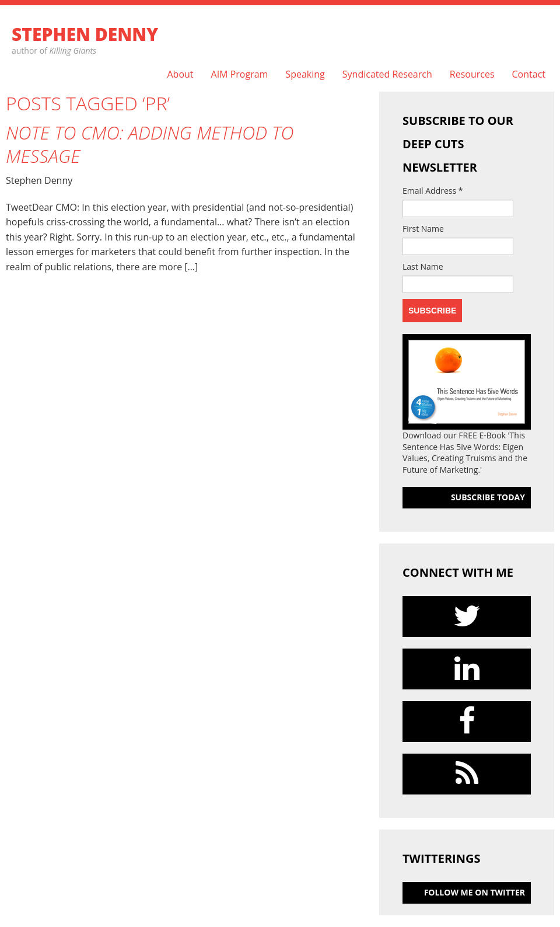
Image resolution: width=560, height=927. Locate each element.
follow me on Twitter (475, 892)
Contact (529, 74)
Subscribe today (488, 497)
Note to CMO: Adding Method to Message (150, 144)
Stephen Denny (85, 34)
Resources (472, 74)
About (180, 74)
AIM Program (240, 74)
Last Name (423, 266)
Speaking (305, 74)
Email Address (433, 191)
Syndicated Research (387, 74)
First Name (423, 229)
